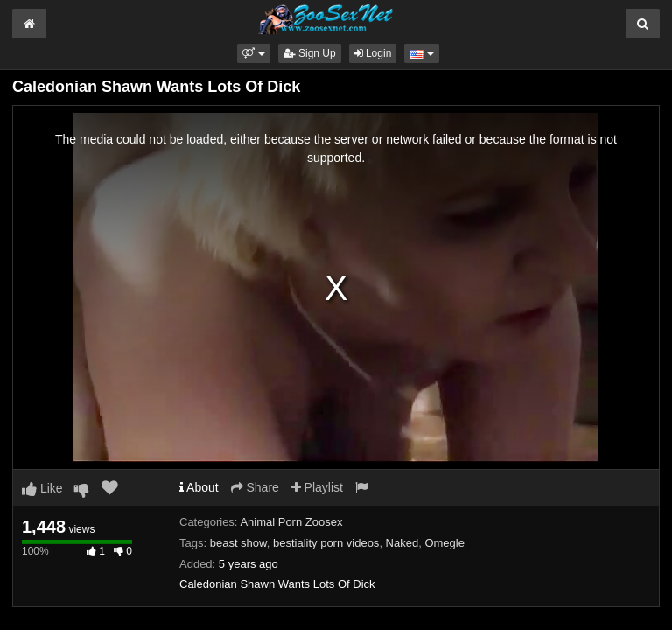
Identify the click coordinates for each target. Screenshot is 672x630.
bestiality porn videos (326, 543)
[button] (253, 53)
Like (42, 488)
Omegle (444, 543)
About (199, 487)
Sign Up (310, 53)
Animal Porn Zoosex (291, 522)
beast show (238, 543)
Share (255, 487)
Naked (402, 543)
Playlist (317, 487)
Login (373, 53)
